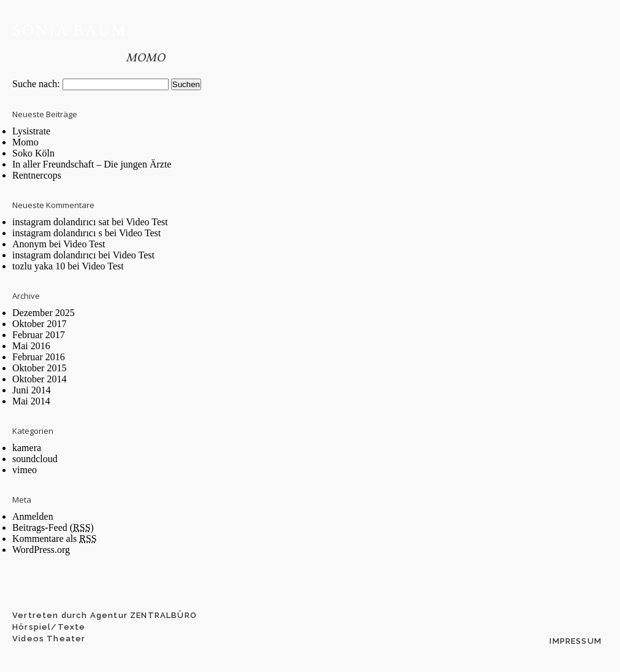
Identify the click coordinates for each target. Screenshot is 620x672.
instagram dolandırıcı (54, 255)
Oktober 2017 (39, 324)
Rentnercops (37, 175)
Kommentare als (55, 539)
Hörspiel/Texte (49, 627)
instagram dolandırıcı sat (61, 222)
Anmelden (33, 516)
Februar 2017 (39, 335)
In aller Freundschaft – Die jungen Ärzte (92, 164)
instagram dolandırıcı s (57, 233)
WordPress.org (41, 550)
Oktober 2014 (39, 379)
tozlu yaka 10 (39, 266)
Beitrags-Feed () (53, 527)
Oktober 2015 (39, 368)
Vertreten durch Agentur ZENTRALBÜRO (105, 615)
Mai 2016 (31, 346)
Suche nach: (36, 84)
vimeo (25, 470)
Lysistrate (31, 131)
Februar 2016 (39, 357)
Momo (145, 58)
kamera (27, 448)
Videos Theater (49, 639)
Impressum (576, 641)
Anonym (29, 244)
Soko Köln (33, 153)
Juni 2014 (32, 390)
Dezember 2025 (44, 313)
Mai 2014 (31, 401)
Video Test (147, 222)
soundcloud (35, 459)
